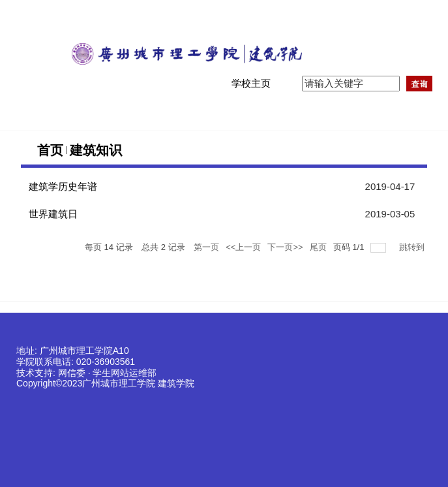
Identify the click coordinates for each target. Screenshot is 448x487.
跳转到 (413, 247)
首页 (50, 150)
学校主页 (251, 83)
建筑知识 (96, 150)
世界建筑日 (53, 214)
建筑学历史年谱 (63, 186)
